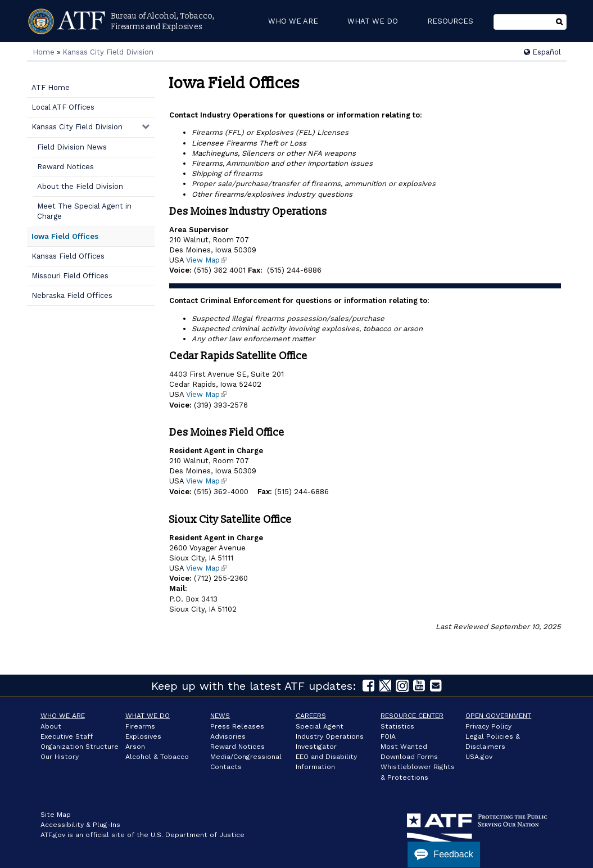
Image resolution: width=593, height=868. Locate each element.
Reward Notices (65, 167)
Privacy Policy (488, 726)
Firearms (140, 726)
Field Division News (72, 147)
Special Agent (320, 726)
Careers (311, 716)
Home (44, 52)
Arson (135, 747)
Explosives (143, 736)
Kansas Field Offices (68, 256)
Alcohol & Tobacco (157, 757)
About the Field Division (80, 186)
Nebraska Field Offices (72, 295)
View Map (206, 260)
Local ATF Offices (63, 107)
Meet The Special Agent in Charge (84, 211)
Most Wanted (404, 747)
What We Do (148, 716)
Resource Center (412, 716)
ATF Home (51, 87)
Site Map (56, 815)
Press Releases (237, 726)
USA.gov (479, 757)
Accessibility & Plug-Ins (80, 825)
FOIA (388, 736)
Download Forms (409, 757)
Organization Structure (80, 747)
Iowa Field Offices (65, 236)
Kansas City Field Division (108, 52)
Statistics (397, 726)
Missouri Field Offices (70, 276)
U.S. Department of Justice (198, 835)
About (51, 726)
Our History (60, 757)
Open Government (498, 716)
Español (542, 52)
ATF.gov (53, 835)
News (220, 716)
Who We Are (63, 716)
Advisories (228, 736)
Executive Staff (67, 736)
